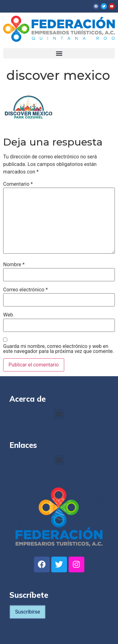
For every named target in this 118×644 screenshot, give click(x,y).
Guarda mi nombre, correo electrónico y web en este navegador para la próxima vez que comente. (59, 349)
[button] (59, 53)
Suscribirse (28, 612)
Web (8, 315)
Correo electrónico (25, 290)
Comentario (18, 184)
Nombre (14, 265)
